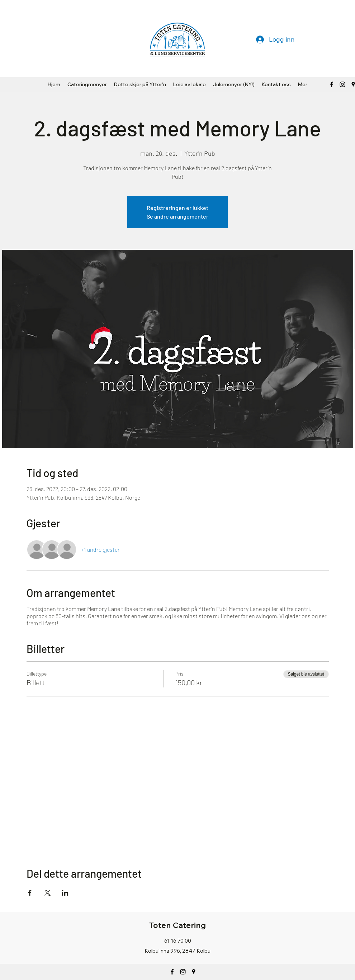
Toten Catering (177, 925)
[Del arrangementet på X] (48, 893)
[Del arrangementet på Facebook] (30, 893)
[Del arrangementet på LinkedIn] (65, 893)
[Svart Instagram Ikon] (342, 84)
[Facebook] (332, 84)
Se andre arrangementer (177, 216)
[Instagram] (183, 972)
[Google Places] (194, 972)
